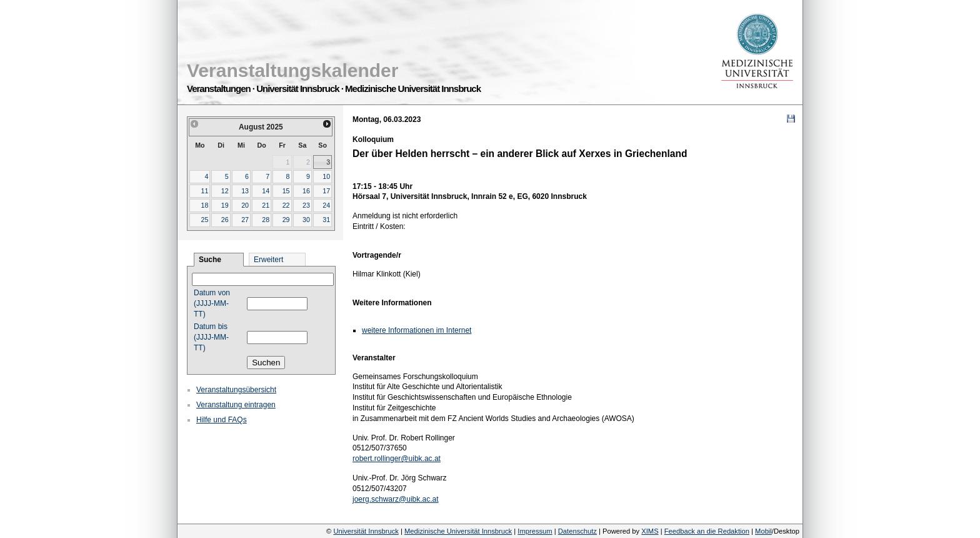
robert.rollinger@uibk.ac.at (397, 459)
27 (245, 220)
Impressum (535, 531)
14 (266, 191)
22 (286, 205)
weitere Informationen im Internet (417, 330)
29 (286, 220)
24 (326, 205)
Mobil (763, 531)
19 (225, 205)
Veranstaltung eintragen (236, 405)
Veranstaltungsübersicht (236, 390)
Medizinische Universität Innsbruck (458, 531)
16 (306, 191)
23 (306, 205)
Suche (210, 260)
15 (286, 191)
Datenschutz (577, 531)
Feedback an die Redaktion (707, 531)
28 (266, 220)
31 (326, 220)
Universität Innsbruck (366, 531)
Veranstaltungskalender (292, 70)
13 (245, 191)
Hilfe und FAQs (222, 420)
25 (204, 220)
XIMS (650, 531)
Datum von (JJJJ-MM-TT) (212, 303)
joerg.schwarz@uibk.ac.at (396, 499)
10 (326, 176)
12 (225, 191)
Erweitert (268, 260)
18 (204, 205)
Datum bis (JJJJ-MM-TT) (211, 337)
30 (306, 220)
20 (245, 205)
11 (204, 191)
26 (225, 220)
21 (266, 205)
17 (326, 191)
